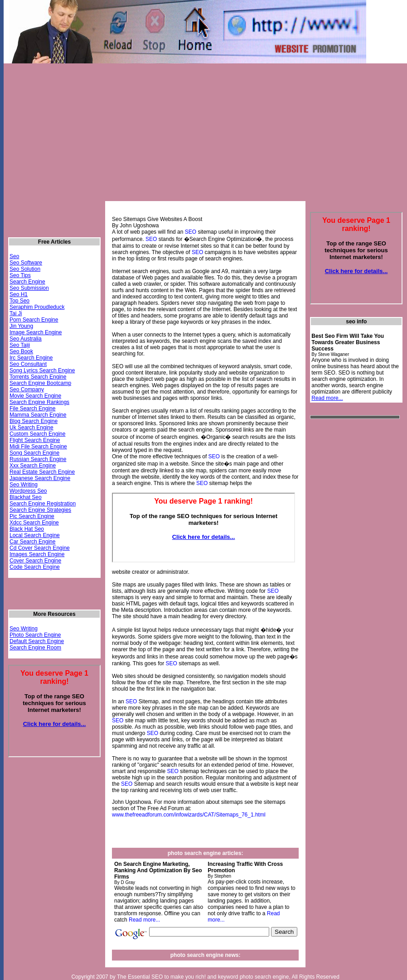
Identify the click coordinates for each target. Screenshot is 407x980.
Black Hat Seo (27, 529)
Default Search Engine (37, 641)
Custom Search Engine (37, 434)
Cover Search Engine (35, 561)
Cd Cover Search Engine (40, 548)
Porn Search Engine (34, 320)
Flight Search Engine (35, 440)
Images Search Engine (37, 554)
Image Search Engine (36, 332)
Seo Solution (25, 269)
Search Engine (27, 282)
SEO (191, 232)
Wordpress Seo (28, 491)
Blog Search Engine (34, 421)
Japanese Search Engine (40, 478)
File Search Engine (32, 408)
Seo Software (26, 263)
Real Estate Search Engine (42, 472)
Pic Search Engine (32, 516)
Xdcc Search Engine (34, 523)
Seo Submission (29, 288)
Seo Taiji (20, 345)
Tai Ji (16, 313)
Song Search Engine (34, 453)
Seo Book (21, 351)
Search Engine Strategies (40, 510)
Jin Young (21, 326)
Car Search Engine (32, 542)
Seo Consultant (28, 364)
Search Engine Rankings (39, 402)
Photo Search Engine (35, 635)
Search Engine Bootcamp (40, 383)
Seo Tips (20, 275)
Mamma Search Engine (38, 415)
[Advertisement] (111, 136)
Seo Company (27, 389)
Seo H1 (19, 294)
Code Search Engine (35, 567)
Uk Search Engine (31, 428)
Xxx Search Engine (33, 466)
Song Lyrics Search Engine (42, 370)
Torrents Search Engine (38, 377)
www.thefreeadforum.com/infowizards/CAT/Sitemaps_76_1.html (189, 815)
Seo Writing (24, 485)
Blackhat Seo (26, 497)
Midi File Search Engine (38, 447)
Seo (14, 256)
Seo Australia (26, 339)
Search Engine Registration (43, 504)
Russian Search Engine (38, 459)
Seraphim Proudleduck (37, 307)
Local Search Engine (35, 535)
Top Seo (19, 301)
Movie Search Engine (35, 396)
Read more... (144, 920)
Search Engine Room (35, 648)
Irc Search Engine (31, 358)
